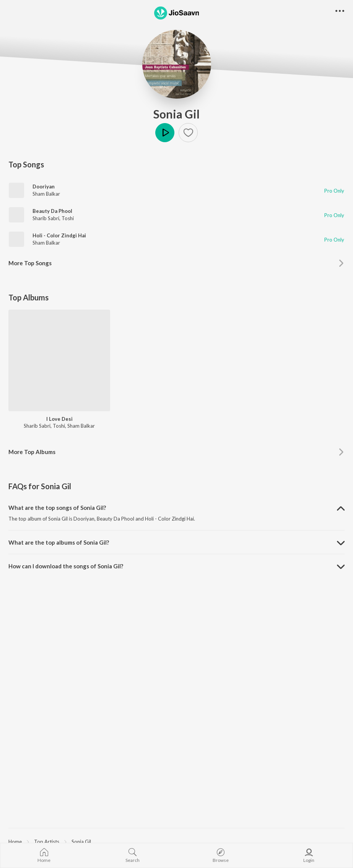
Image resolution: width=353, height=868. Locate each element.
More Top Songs (30, 263)
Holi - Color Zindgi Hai (59, 235)
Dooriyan (44, 187)
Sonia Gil (176, 114)
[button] (188, 133)
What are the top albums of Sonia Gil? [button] (59, 542)
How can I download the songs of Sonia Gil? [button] (66, 566)
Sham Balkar (46, 194)
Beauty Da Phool (52, 211)
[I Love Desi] (59, 360)
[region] (176, 841)
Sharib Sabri (46, 218)
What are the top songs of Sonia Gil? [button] (57, 508)
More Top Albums (32, 452)
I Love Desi (59, 419)
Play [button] (165, 133)
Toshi (68, 218)
